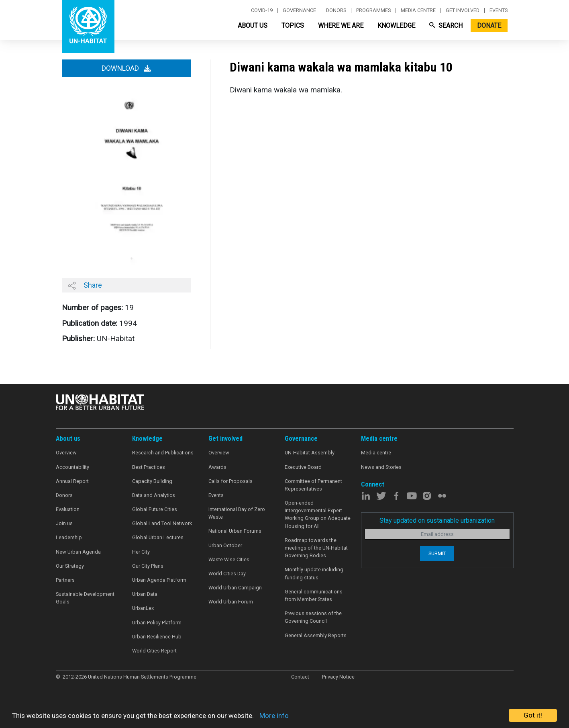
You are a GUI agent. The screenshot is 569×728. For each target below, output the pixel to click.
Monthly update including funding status (314, 573)
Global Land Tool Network (162, 523)
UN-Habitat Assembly (310, 453)
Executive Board (303, 467)
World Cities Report (154, 651)
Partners (65, 580)
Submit (437, 553)
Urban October (225, 545)
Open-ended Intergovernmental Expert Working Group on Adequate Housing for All (318, 514)
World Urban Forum (231, 602)
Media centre (418, 10)
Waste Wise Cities (229, 559)
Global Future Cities (155, 509)
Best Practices (149, 467)
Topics (293, 26)
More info (274, 716)
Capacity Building (152, 481)
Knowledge (396, 26)
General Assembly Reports (316, 635)
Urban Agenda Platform (159, 580)
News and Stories (381, 467)
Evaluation (68, 509)
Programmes (373, 10)
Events (499, 10)
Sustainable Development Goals (85, 598)
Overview (66, 453)
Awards (217, 467)
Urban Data (145, 594)
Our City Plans (148, 566)
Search (446, 26)
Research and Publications (163, 453)
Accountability (72, 467)
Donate (489, 26)
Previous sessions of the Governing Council (313, 617)
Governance (299, 10)
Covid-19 (262, 10)
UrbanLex (143, 608)
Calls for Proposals (230, 481)
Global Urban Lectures (158, 537)
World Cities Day (227, 574)
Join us (64, 523)
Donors (336, 10)
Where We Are (341, 26)
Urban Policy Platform (157, 623)
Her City (141, 552)
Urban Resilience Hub (157, 637)
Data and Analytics (154, 495)
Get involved (463, 10)
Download (126, 68)
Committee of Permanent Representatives (313, 485)
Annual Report (72, 481)
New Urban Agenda (78, 552)
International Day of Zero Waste (237, 513)
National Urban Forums (235, 531)
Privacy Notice (338, 677)
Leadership (69, 537)
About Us (253, 26)
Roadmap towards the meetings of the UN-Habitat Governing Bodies (316, 548)
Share (85, 285)
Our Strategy (70, 566)
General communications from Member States (314, 595)
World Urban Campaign (235, 588)
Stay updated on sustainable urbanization (437, 520)
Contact (300, 677)
